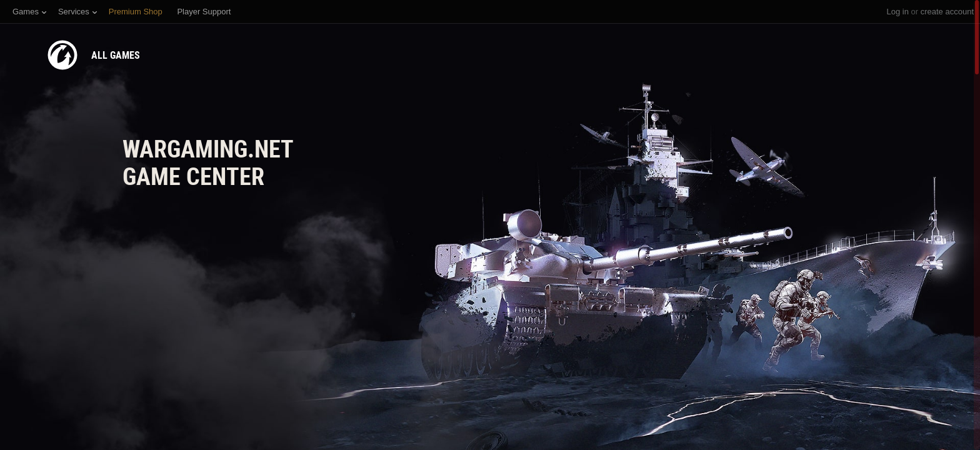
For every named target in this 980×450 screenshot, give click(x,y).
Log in (897, 12)
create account (947, 12)
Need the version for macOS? (178, 380)
